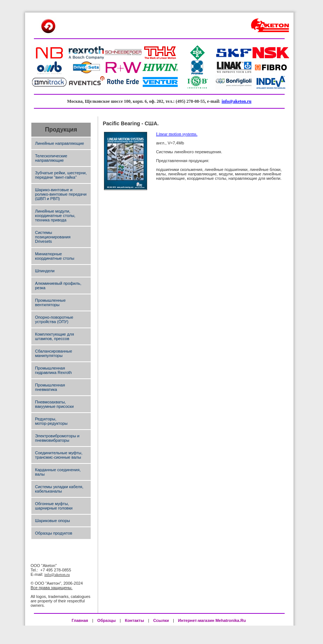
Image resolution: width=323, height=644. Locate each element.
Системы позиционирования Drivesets (53, 237)
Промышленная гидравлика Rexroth (53, 370)
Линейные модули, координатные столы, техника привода (55, 216)
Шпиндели (45, 271)
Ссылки (161, 620)
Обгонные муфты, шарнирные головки (54, 506)
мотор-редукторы (51, 423)
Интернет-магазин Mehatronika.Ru (213, 620)
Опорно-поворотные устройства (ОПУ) (54, 319)
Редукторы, (46, 419)
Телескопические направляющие (51, 158)
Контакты (135, 620)
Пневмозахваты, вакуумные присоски (54, 404)
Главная (80, 620)
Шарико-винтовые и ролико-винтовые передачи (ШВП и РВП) (61, 194)
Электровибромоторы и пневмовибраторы (57, 438)
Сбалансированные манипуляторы (54, 353)
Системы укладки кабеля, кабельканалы (59, 489)
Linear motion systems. (177, 134)
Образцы (107, 620)
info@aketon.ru (237, 101)
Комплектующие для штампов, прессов (55, 336)
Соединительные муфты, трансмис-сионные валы (59, 455)
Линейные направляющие (60, 143)
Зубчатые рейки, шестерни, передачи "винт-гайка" (61, 175)
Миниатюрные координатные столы (55, 256)
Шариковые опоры (53, 521)
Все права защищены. (52, 588)
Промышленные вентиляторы (50, 302)
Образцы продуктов (54, 533)
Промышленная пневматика (50, 387)
